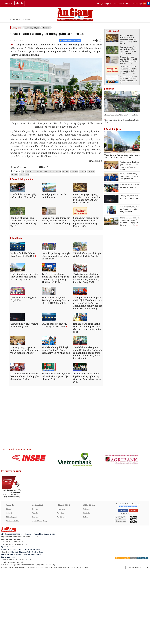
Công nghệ (61, 582)
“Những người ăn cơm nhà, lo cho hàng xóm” (129, 197)
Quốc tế (9, 586)
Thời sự (46, 28)
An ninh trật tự (113, 129)
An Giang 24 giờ (32, 28)
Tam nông (36, 590)
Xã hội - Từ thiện (89, 578)
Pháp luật (86, 582)
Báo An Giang (24, 175)
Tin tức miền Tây (13, 594)
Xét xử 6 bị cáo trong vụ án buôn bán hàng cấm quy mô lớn (129, 176)
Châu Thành (29, 171)
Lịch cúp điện (137, 4)
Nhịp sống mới (12, 590)
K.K (23, 171)
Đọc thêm (17, 257)
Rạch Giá (83, 171)
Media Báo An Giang (39, 594)
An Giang (65, 171)
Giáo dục (35, 582)
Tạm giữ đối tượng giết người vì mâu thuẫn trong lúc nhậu (129, 209)
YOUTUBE (133, 583)
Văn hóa (35, 586)
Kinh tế (9, 582)
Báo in (134, 631)
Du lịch (85, 590)
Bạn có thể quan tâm (23, 180)
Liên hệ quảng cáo (103, 4)
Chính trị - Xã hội (64, 578)
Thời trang (61, 590)
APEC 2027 (74, 171)
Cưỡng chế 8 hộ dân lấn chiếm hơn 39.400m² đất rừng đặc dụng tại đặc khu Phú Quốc (130, 221)
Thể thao (61, 586)
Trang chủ (17, 28)
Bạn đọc (110, 89)
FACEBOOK (123, 583)
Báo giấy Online (121, 4)
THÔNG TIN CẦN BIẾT (12, 544)
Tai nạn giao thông (41, 171)
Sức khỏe (86, 586)
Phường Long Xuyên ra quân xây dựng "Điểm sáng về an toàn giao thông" (129, 166)
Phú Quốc (91, 171)
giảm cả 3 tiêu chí (55, 171)
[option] (29, 531)
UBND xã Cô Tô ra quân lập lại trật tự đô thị (130, 186)
